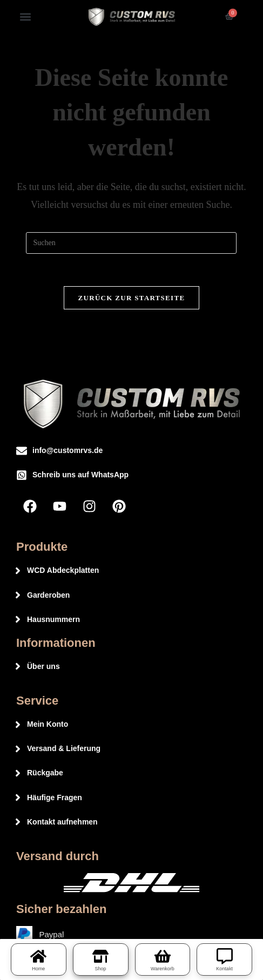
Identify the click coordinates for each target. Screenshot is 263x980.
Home (38, 969)
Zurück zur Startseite (132, 298)
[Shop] (100, 956)
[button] (25, 16)
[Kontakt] (225, 956)
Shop (101, 969)
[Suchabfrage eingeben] (131, 243)
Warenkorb (163, 969)
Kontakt (224, 969)
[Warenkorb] (163, 956)
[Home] (38, 956)
